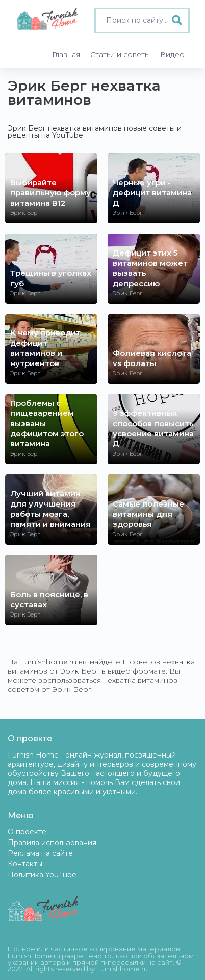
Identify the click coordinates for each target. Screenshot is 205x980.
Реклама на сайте (40, 853)
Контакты (25, 864)
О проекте (27, 832)
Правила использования (52, 843)
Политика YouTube (42, 875)
